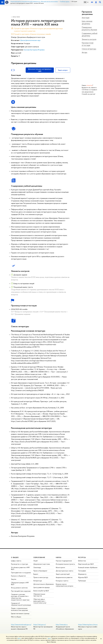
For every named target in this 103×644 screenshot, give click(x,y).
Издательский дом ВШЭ (86, 564)
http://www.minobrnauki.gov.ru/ (21, 624)
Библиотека (82, 561)
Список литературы (89, 49)
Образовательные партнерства (39, 595)
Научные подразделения (64, 561)
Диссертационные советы (65, 571)
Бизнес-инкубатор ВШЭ (41, 591)
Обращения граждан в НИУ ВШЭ (20, 583)
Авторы (84, 52)
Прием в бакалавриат (40, 571)
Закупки (14, 579)
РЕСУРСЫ (82, 557)
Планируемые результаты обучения (89, 29)
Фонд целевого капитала (19, 588)
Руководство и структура (20, 564)
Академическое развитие (64, 577)
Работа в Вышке (16, 617)
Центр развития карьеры (42, 587)
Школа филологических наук (30, 40)
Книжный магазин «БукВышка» (88, 567)
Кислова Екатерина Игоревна (34, 50)
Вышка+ (36, 574)
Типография (82, 571)
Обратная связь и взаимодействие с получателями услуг (40, 601)
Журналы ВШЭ (83, 577)
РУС (85, 2)
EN (88, 2)
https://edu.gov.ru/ (40, 624)
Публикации (82, 581)
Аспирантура (38, 581)
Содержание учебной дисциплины (90, 35)
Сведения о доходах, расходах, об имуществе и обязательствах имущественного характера (20, 597)
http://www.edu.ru (62, 624)
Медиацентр (82, 574)
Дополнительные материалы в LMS (40, 70)
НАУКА (59, 557)
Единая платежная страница (20, 613)
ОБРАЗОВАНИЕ (39, 557)
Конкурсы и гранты (62, 581)
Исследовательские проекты (65, 564)
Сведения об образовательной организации (21, 604)
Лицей (35, 561)
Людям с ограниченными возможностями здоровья (19, 609)
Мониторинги (60, 567)
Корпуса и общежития (18, 576)
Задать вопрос (63, 70)
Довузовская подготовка (42, 564)
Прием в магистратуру (41, 577)
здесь (19, 638)
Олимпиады (37, 567)
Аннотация (86, 18)
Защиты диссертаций (63, 574)
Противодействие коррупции (21, 591)
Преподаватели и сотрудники (21, 573)
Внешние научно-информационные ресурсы (65, 585)
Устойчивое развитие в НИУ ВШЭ (20, 568)
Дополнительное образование (44, 584)
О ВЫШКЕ (15, 557)
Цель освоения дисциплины (87, 22)
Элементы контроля (89, 39)
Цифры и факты (16, 561)
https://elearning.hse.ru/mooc (88, 624)
